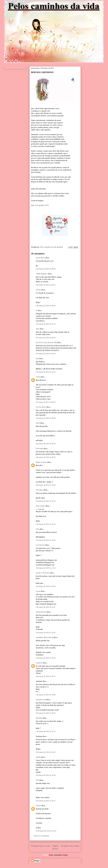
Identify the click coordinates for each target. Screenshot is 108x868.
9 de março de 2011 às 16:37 (46, 676)
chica (38, 329)
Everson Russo (41, 407)
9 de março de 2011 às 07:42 (46, 354)
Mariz (38, 423)
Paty (37, 359)
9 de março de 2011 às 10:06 (46, 485)
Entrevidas (39, 448)
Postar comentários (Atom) (58, 855)
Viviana (38, 806)
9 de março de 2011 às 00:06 (46, 269)
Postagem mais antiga (70, 846)
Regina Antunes (41, 462)
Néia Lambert (41, 506)
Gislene (38, 290)
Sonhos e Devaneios (43, 573)
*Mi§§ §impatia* (42, 274)
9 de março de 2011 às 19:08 (46, 695)
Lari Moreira (40, 545)
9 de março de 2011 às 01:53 (46, 324)
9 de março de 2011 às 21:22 (46, 752)
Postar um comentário (41, 836)
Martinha (39, 718)
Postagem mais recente (41, 846)
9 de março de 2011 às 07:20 (46, 338)
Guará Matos (40, 258)
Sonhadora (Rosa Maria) (44, 637)
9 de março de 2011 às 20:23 (46, 713)
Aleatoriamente (41, 612)
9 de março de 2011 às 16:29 (46, 658)
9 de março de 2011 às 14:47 (46, 607)
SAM (38, 780)
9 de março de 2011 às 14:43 (46, 586)
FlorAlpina (40, 490)
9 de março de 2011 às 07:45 (46, 372)
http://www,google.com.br (40, 205)
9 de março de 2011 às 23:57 (46, 801)
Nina (37, 529)
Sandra (38, 757)
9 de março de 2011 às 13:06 (46, 540)
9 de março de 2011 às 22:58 (46, 775)
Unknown (39, 663)
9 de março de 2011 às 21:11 (46, 731)
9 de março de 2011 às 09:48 (46, 418)
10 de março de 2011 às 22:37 (46, 831)
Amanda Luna (41, 700)
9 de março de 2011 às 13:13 (46, 568)
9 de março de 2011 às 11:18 (46, 501)
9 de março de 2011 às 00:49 (46, 306)
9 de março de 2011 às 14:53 (46, 633)
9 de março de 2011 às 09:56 (46, 457)
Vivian (38, 377)
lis (37, 310)
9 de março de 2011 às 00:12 (46, 285)
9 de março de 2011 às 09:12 (46, 402)
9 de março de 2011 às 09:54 (46, 444)
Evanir (38, 591)
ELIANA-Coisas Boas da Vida (46, 342)
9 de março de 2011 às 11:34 (46, 524)
